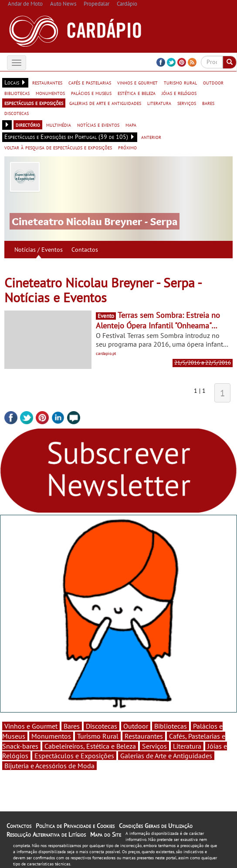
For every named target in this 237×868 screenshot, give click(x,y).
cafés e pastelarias (90, 82)
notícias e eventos (98, 125)
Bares (72, 726)
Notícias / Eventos (39, 250)
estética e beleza (137, 93)
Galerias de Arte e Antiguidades (166, 756)
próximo (127, 147)
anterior (151, 137)
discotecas (17, 113)
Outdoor (136, 726)
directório (28, 125)
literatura (159, 103)
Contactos (85, 250)
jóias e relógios (179, 93)
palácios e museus (91, 93)
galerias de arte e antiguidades (105, 103)
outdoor (213, 82)
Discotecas (102, 726)
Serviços (154, 746)
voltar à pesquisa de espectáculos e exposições (58, 147)
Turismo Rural (98, 736)
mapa (131, 125)
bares (208, 103)
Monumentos (51, 736)
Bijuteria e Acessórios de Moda (49, 766)
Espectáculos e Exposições (74, 756)
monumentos (50, 93)
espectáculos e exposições (34, 103)
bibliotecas (17, 93)
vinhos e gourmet (137, 82)
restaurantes (47, 82)
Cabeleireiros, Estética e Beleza (90, 746)
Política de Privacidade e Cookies (75, 826)
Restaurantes (144, 736)
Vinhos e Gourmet (31, 726)
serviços (187, 103)
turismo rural (180, 82)
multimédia (59, 125)
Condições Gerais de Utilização (156, 826)
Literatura (187, 746)
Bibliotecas (171, 726)
